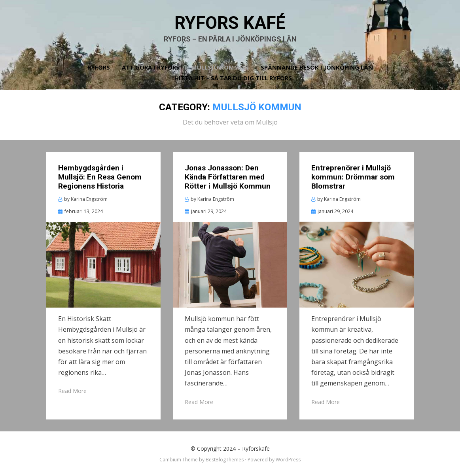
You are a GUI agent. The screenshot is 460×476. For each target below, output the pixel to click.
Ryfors (99, 67)
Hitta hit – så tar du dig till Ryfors (233, 78)
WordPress (288, 460)
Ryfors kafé (230, 23)
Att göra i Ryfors (151, 67)
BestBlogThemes (225, 460)
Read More (72, 391)
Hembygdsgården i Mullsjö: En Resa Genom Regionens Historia (100, 177)
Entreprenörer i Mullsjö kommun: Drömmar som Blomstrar (353, 177)
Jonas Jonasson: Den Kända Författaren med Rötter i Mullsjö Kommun (228, 177)
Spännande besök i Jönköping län (317, 67)
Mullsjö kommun (220, 67)
